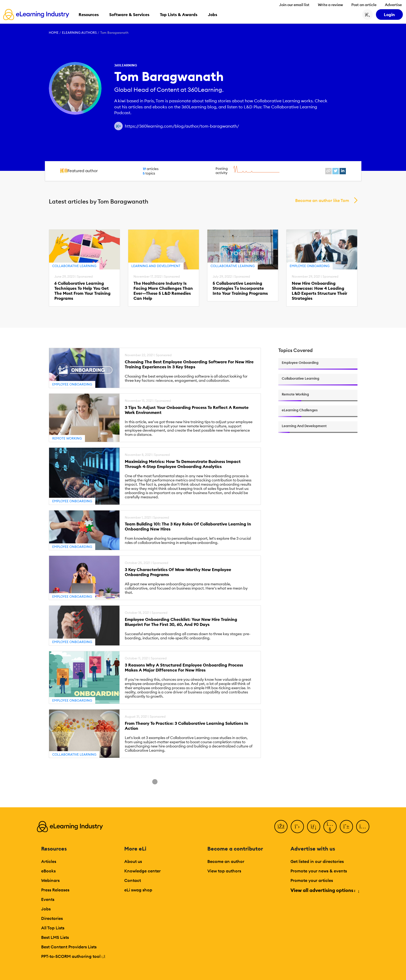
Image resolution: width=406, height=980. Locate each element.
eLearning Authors (79, 33)
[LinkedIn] (314, 827)
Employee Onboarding (310, 266)
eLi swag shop (138, 890)
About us (133, 861)
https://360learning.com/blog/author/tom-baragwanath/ (182, 126)
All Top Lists (53, 928)
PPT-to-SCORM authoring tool (73, 956)
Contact (133, 880)
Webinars (50, 880)
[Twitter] (297, 827)
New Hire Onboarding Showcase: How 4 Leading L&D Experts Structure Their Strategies (319, 291)
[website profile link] (328, 171)
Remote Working (67, 438)
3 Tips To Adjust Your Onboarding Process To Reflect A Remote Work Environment (187, 410)
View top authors (224, 871)
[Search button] (367, 15)
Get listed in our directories (317, 861)
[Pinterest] (346, 827)
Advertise (393, 5)
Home (54, 33)
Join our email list (294, 5)
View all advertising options (325, 890)
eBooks (48, 871)
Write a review (330, 5)
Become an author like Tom (322, 200)
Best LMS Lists (55, 937)
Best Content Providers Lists (69, 947)
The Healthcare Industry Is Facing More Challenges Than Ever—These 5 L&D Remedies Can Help (163, 291)
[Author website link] (118, 126)
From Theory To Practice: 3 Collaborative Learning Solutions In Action (187, 726)
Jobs (46, 909)
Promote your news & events (319, 871)
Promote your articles (312, 880)
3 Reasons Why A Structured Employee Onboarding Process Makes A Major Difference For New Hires (184, 668)
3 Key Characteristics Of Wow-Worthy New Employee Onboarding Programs (178, 572)
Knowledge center (142, 871)
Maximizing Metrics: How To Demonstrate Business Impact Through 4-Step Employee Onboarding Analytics (183, 464)
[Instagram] (363, 827)
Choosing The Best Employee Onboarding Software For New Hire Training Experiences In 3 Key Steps (189, 364)
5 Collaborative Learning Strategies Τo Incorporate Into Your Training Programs (240, 288)
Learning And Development (156, 266)
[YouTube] (330, 827)
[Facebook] (281, 827)
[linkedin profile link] (343, 171)
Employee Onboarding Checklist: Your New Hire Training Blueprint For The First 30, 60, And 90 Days (181, 622)
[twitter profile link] (336, 171)
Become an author (226, 861)
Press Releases (55, 890)
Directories (52, 918)
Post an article (364, 5)
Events (48, 899)
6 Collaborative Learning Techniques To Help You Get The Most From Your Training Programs (82, 291)
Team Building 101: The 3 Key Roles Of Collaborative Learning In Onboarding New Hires (188, 527)
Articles (49, 861)
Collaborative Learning (74, 266)
